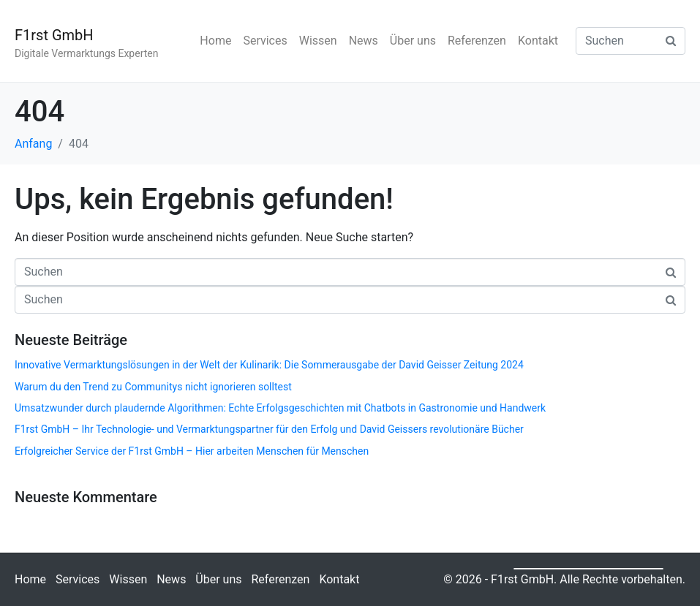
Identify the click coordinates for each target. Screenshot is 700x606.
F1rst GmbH (54, 35)
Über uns (413, 41)
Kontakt (538, 41)
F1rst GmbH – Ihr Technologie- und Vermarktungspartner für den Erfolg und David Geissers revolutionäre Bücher (269, 429)
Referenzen (477, 41)
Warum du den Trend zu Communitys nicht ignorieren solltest (153, 387)
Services (265, 41)
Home (215, 41)
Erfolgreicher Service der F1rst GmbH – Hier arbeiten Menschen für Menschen (192, 451)
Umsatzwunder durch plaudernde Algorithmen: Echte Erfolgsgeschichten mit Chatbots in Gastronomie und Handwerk (280, 408)
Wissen (318, 41)
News (364, 41)
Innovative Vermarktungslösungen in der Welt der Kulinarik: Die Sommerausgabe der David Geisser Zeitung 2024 (269, 365)
